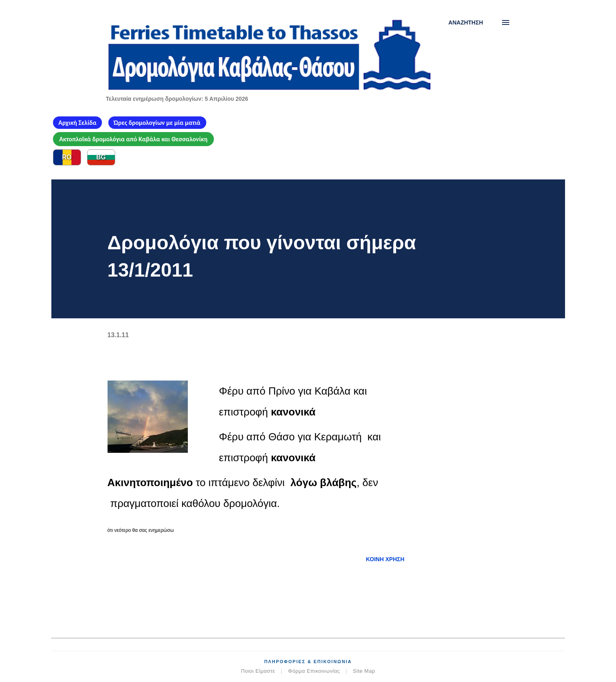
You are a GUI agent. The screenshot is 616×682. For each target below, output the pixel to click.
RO (67, 157)
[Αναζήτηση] (466, 22)
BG (101, 157)
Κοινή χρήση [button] (385, 559)
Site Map (364, 671)
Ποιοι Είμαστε (258, 671)
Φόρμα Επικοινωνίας (314, 671)
